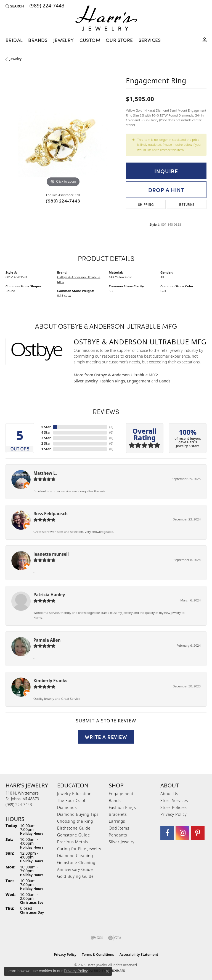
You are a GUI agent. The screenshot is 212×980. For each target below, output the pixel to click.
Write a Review (106, 737)
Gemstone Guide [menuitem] (74, 835)
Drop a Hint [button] (166, 190)
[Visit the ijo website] (97, 938)
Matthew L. (45, 473)
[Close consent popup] (107, 971)
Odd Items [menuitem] (119, 828)
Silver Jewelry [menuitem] (122, 842)
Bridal (14, 40)
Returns (187, 204)
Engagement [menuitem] (121, 794)
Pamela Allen (47, 640)
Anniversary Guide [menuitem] (75, 869)
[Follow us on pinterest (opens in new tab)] (198, 833)
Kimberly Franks (50, 681)
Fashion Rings (112, 381)
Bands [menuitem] (115, 801)
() (111, 427)
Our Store (119, 40)
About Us (169, 794)
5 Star (46, 427)
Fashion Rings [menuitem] (122, 807)
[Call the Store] (19, 805)
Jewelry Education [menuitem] (74, 794)
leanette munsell (51, 554)
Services (150, 40)
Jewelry (64, 40)
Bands (165, 381)
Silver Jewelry (86, 381)
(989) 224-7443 (63, 201)
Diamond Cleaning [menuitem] (75, 856)
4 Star (46, 432)
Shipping (146, 204)
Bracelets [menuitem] (118, 814)
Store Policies (174, 807)
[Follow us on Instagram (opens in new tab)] (182, 833)
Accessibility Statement (139, 955)
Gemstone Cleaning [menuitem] (76, 862)
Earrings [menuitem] (117, 821)
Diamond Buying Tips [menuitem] (78, 814)
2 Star (46, 443)
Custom (90, 40)
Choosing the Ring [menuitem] (75, 821)
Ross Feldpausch (51, 514)
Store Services (174, 801)
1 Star (46, 449)
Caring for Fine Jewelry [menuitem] (79, 849)
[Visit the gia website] (115, 938)
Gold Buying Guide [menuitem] (75, 876)
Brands (38, 40)
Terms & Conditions (98, 955)
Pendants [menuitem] (118, 835)
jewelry (15, 59)
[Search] (15, 6)
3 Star (46, 438)
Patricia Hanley (49, 595)
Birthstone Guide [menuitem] (74, 828)
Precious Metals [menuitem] (73, 842)
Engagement (139, 381)
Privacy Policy (173, 814)
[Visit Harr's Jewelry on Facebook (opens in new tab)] (167, 833)
